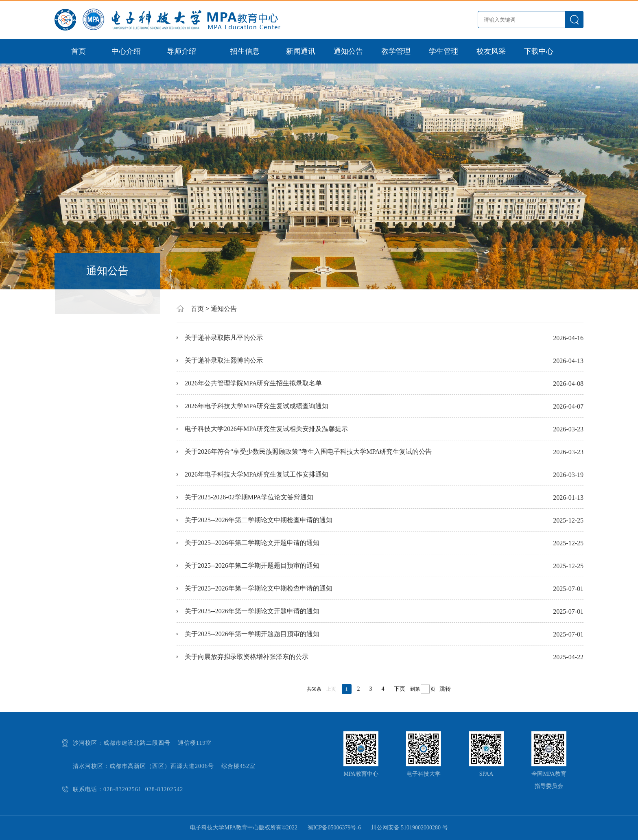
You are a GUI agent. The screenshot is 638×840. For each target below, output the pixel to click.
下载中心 (539, 51)
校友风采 (491, 51)
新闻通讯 (301, 51)
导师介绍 (181, 51)
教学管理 (396, 51)
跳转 (445, 689)
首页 (79, 51)
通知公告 (348, 51)
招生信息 (245, 51)
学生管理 (444, 51)
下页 (400, 689)
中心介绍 (126, 51)
